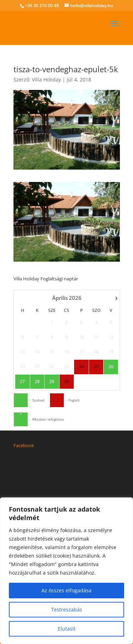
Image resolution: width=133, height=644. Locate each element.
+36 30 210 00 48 (42, 5)
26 (111, 322)
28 (37, 337)
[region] (66, 571)
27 (22, 337)
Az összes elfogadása (66, 590)
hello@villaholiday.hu (44, 497)
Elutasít (67, 629)
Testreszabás (67, 609)
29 (52, 337)
